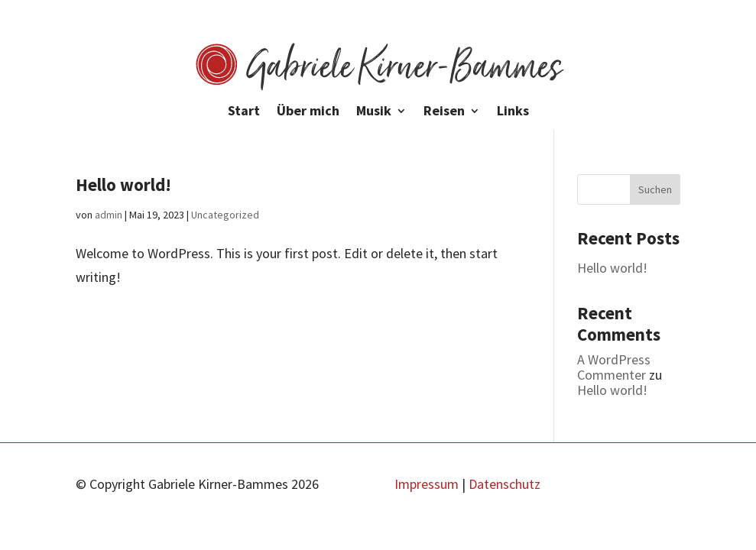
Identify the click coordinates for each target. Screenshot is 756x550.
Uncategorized (225, 215)
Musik (374, 112)
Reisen (444, 112)
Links (513, 112)
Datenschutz (505, 484)
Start (244, 112)
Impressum (427, 484)
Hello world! (123, 184)
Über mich (308, 112)
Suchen (655, 189)
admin (109, 215)
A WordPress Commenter (614, 367)
